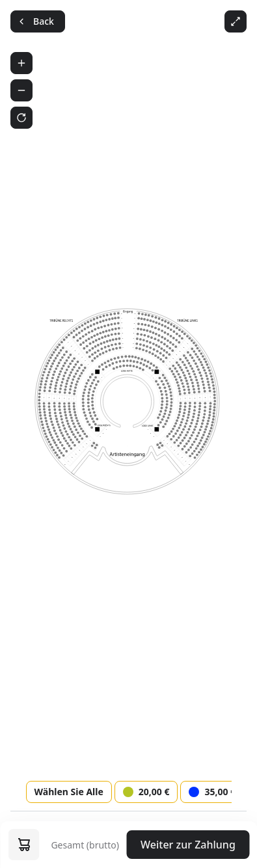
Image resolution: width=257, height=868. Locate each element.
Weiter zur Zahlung (188, 845)
